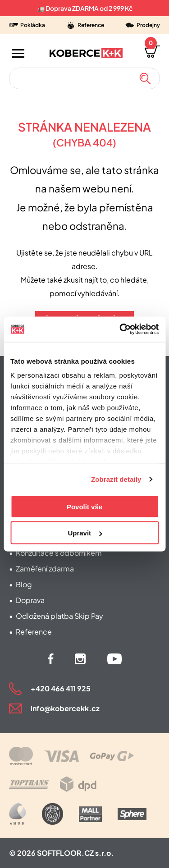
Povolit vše (84, 506)
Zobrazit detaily (116, 479)
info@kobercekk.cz (65, 708)
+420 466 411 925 (61, 688)
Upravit (85, 533)
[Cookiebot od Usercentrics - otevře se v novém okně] (120, 329)
